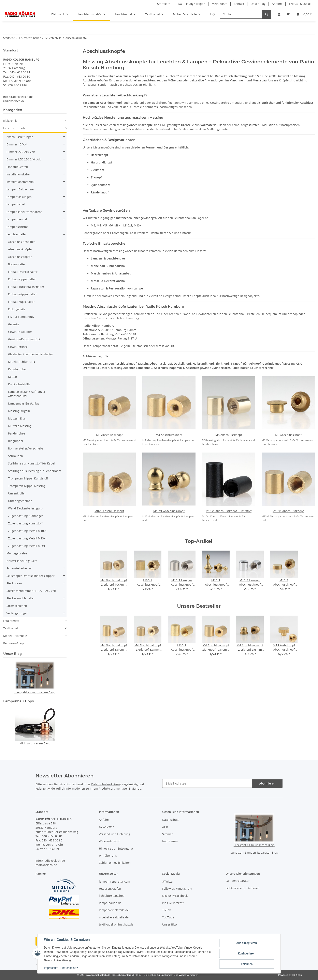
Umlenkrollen (17, 493)
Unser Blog (258, 4)
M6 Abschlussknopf (288, 435)
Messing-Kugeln (19, 411)
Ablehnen (247, 964)
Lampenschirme (17, 227)
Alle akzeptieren (247, 943)
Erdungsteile (17, 309)
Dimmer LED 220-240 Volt (24, 159)
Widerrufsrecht (109, 841)
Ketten (13, 377)
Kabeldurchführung (22, 362)
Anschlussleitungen (20, 137)
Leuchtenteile (16, 234)
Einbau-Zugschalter (21, 302)
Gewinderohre (18, 347)
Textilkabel (11, 628)
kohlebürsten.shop (112, 896)
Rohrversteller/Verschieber (26, 448)
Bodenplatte (16, 264)
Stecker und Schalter (21, 598)
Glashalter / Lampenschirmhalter (31, 354)
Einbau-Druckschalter (23, 272)
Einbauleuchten (17, 167)
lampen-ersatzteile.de (114, 910)
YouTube (168, 917)
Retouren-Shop (13, 643)
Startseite (164, 4)
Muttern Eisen (18, 418)
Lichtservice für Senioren (243, 888)
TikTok (167, 910)
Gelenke (14, 324)
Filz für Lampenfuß (21, 317)
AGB (165, 827)
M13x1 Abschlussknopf (288, 511)
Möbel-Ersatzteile (15, 636)
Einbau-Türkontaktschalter (26, 287)
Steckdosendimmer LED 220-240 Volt (31, 591)
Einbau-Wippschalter (22, 294)
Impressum (51, 968)
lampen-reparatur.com (114, 881)
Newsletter (106, 827)
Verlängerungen (17, 613)
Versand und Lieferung (115, 834)
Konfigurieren (247, 953)
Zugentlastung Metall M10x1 (27, 531)
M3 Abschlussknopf (109, 435)
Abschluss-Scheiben (22, 242)
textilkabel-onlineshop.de (116, 924)
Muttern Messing (20, 426)
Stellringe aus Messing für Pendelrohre (35, 471)
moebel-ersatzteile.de (114, 917)
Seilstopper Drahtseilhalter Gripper (31, 576)
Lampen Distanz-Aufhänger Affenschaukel (27, 394)
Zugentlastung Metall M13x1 (27, 538)
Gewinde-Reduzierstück (24, 339)
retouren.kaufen (110, 889)
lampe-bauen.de (110, 903)
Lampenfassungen (19, 197)
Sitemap (168, 834)
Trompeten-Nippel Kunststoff (28, 478)
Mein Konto (220, 4)
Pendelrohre (17, 433)
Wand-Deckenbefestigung (26, 508)
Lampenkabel (16, 204)
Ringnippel (16, 441)
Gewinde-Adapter (20, 332)
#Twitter (168, 881)
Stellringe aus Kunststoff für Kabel (31, 463)
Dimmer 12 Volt (17, 144)
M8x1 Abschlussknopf (109, 511)
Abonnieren (267, 783)
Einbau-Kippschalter (22, 279)
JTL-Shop (297, 975)
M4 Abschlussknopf (169, 435)
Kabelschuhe (17, 369)
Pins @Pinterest (173, 903)
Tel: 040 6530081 (300, 4)
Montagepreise (17, 553)
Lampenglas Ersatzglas (24, 403)
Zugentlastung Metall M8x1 (27, 546)
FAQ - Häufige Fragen (191, 4)
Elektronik (10, 121)
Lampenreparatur (238, 881)
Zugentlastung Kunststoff (25, 523)
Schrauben (16, 456)
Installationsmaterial (20, 182)
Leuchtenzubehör (16, 128)
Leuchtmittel (12, 621)
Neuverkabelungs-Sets (22, 561)
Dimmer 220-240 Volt (21, 152)
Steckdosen (14, 583)
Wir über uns (108, 856)
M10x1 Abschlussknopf (169, 511)
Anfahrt (277, 4)
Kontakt (239, 4)
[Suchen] (241, 14)
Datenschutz (70, 968)
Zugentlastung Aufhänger (26, 516)
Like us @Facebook (175, 896)
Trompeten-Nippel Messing (27, 486)
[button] (279, 14)
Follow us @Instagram (177, 889)
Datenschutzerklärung (106, 784)
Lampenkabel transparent (24, 212)
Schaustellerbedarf (19, 568)
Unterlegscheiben (20, 501)
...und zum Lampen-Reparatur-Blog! (254, 852)
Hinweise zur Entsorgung (116, 848)
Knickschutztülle (19, 384)
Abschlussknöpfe (20, 249)
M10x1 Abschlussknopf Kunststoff (229, 511)
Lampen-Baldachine (20, 189)
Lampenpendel (17, 219)
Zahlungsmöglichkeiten (115, 863)
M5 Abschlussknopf (229, 435)
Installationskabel (18, 174)
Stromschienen (17, 606)
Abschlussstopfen (20, 257)
